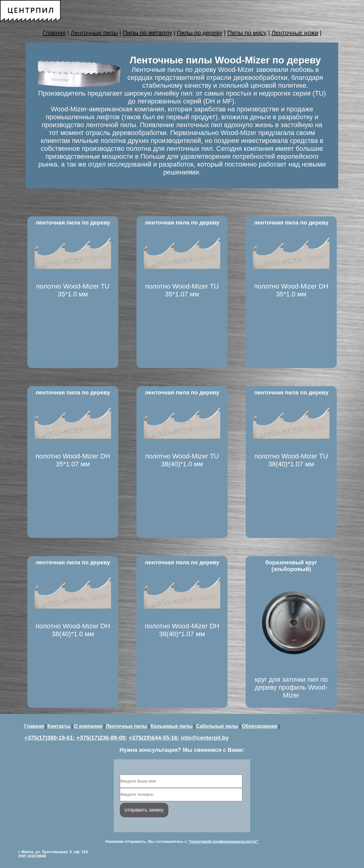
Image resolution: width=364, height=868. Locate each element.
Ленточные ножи (295, 33)
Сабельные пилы (217, 726)
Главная (54, 33)
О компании (88, 726)
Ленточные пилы (94, 33)
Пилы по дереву (200, 33)
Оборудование (260, 726)
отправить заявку (144, 810)
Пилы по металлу (147, 33)
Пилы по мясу (247, 33)
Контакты (59, 726)
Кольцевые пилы (172, 726)
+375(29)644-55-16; (154, 738)
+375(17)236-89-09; (102, 738)
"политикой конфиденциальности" (223, 841)
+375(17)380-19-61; (50, 738)
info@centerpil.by (205, 738)
